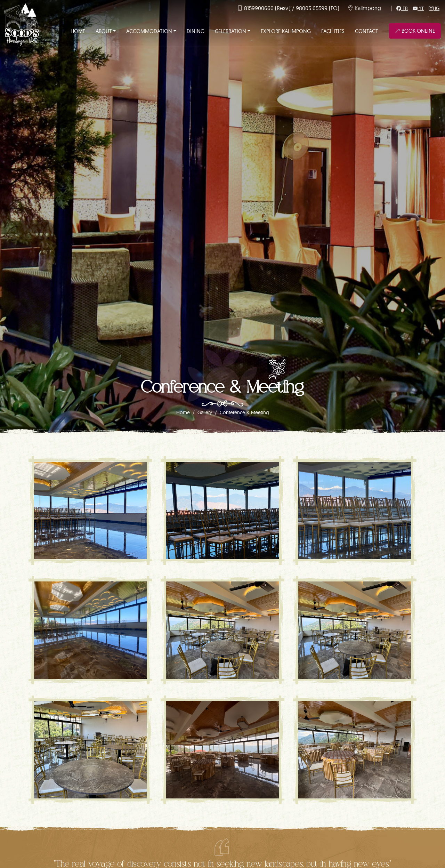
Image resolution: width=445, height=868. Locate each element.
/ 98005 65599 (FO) (316, 8)
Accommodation (149, 31)
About (104, 31)
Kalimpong (368, 8)
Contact (367, 31)
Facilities (333, 31)
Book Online (415, 31)
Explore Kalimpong (286, 31)
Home (78, 31)
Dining (196, 31)
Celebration (230, 31)
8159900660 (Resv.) (267, 8)
